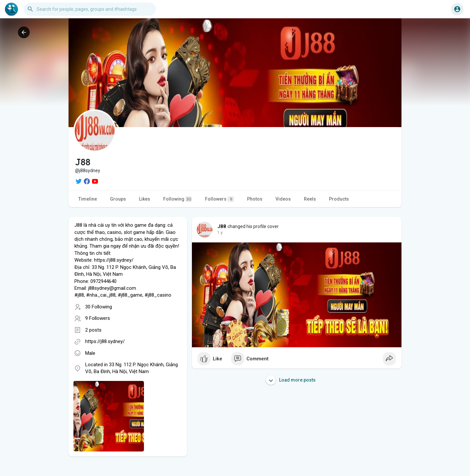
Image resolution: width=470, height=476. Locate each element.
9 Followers (98, 318)
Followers (219, 199)
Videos (283, 199)
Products (339, 199)
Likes (145, 199)
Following (178, 199)
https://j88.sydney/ (105, 341)
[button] (90, 9)
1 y (220, 233)
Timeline (88, 199)
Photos (255, 199)
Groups (118, 199)
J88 (222, 226)
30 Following (99, 307)
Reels (310, 199)
